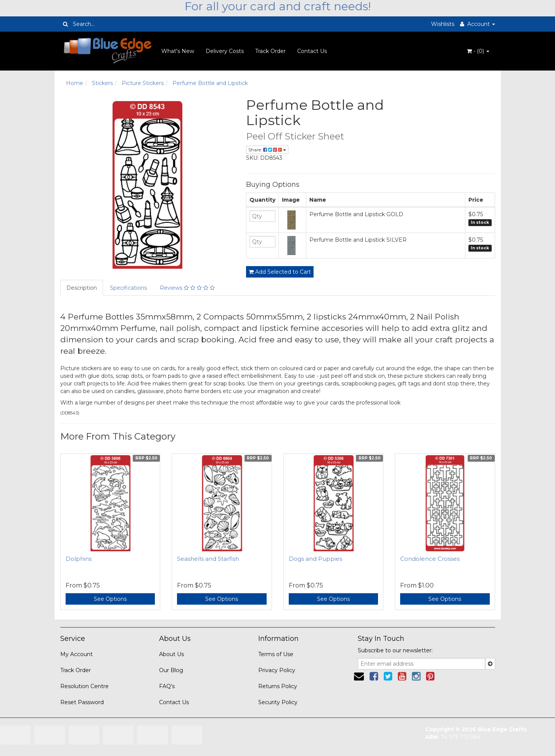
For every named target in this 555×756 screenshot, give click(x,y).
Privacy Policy (277, 670)
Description (82, 288)
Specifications (128, 288)
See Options (110, 599)
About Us (171, 654)
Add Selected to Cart (280, 272)
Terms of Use (276, 654)
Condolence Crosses (430, 559)
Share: (267, 150)
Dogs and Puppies (315, 559)
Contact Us (312, 51)
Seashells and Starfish (208, 559)
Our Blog (171, 670)
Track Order (270, 51)
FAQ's (167, 686)
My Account (76, 654)
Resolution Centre (84, 686)
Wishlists (443, 24)
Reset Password (82, 702)
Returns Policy (278, 686)
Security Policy (278, 702)
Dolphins (79, 559)
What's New (178, 51)
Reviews (187, 288)
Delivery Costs (225, 51)
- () (478, 51)
